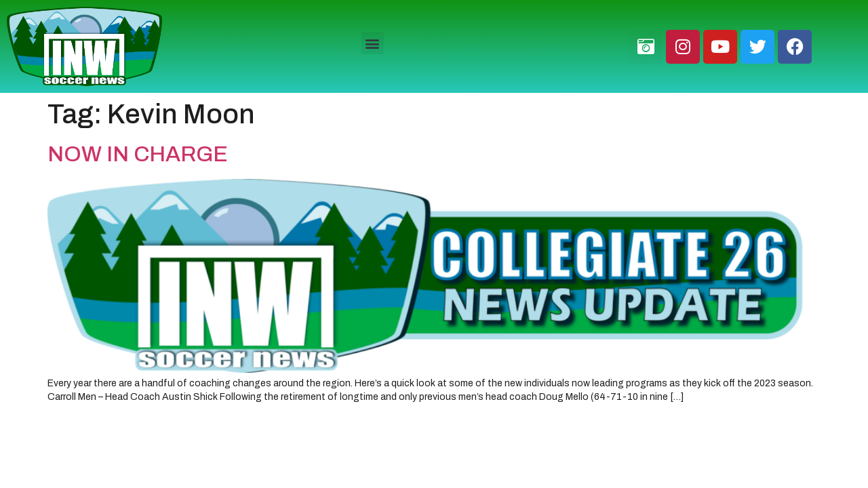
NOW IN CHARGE (138, 154)
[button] (373, 43)
